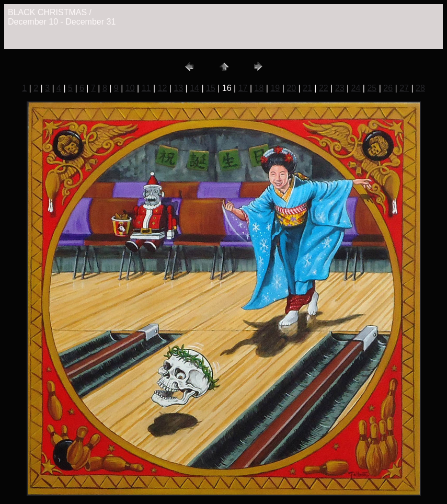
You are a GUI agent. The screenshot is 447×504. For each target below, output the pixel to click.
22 (324, 88)
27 (404, 88)
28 (420, 88)
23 (340, 88)
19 (275, 88)
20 (291, 88)
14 (194, 88)
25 (372, 88)
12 (162, 88)
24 (356, 88)
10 (130, 88)
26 (388, 88)
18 (259, 88)
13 (178, 88)
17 (243, 88)
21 (307, 88)
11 (146, 88)
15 (211, 88)
